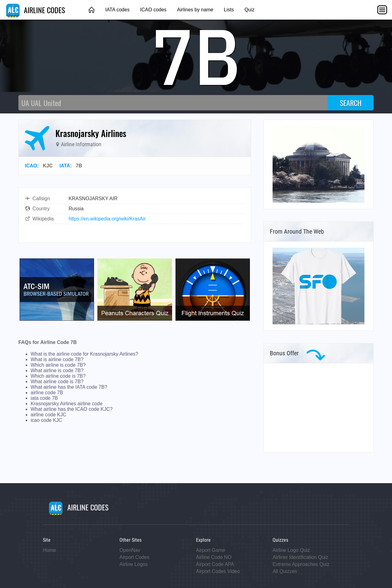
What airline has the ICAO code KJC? (72, 409)
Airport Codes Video (218, 571)
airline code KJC (49, 415)
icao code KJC (46, 420)
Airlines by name (195, 10)
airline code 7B (47, 393)
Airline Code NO (214, 557)
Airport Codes (134, 557)
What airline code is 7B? (57, 382)
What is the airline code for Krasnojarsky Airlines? (84, 354)
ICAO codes (153, 10)
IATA (65, 166)
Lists (229, 10)
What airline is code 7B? (57, 370)
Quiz (249, 10)
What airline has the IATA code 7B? (69, 387)
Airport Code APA (215, 564)
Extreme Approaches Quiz (301, 564)
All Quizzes (285, 571)
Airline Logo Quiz (291, 550)
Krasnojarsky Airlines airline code (67, 404)
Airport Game (211, 550)
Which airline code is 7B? (58, 376)
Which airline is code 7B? (58, 365)
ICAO (31, 166)
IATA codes (117, 10)
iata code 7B (44, 398)
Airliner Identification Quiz (300, 557)
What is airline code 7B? (57, 359)
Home (49, 550)
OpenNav (130, 550)
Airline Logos (134, 564)
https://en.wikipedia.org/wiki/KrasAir (107, 219)
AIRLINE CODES (36, 10)
